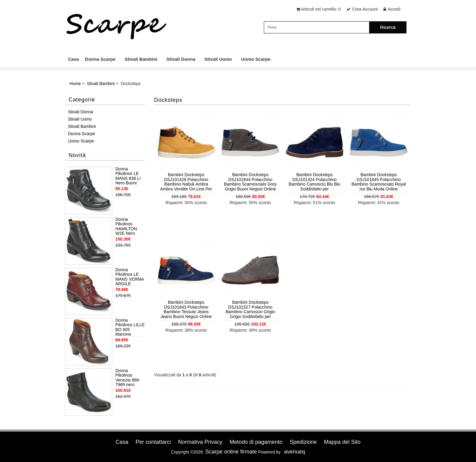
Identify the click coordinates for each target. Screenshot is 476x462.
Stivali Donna (181, 59)
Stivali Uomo (218, 59)
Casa (73, 59)
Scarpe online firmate (231, 452)
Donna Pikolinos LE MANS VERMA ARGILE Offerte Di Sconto (130, 277)
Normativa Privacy (200, 442)
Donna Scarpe (100, 59)
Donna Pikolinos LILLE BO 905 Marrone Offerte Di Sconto (130, 327)
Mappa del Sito (342, 442)
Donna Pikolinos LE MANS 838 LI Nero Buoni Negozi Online (129, 176)
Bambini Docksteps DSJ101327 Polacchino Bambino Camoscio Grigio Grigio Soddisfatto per (250, 309)
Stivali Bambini (141, 59)
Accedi (394, 9)
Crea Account (365, 9)
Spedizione (303, 442)
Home (75, 84)
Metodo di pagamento (256, 442)
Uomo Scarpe (256, 59)
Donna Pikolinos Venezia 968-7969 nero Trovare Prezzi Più (129, 378)
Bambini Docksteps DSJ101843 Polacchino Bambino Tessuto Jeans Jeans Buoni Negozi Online (186, 309)
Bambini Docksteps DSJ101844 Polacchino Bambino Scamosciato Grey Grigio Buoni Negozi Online (250, 182)
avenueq (295, 452)
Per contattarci (153, 442)
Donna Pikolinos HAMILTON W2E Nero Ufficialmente (128, 227)
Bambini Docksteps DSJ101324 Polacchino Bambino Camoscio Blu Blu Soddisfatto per (314, 182)
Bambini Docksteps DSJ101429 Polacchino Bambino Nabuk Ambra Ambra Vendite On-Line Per (186, 182)
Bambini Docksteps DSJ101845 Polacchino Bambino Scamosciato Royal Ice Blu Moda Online (379, 182)
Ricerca (388, 27)
